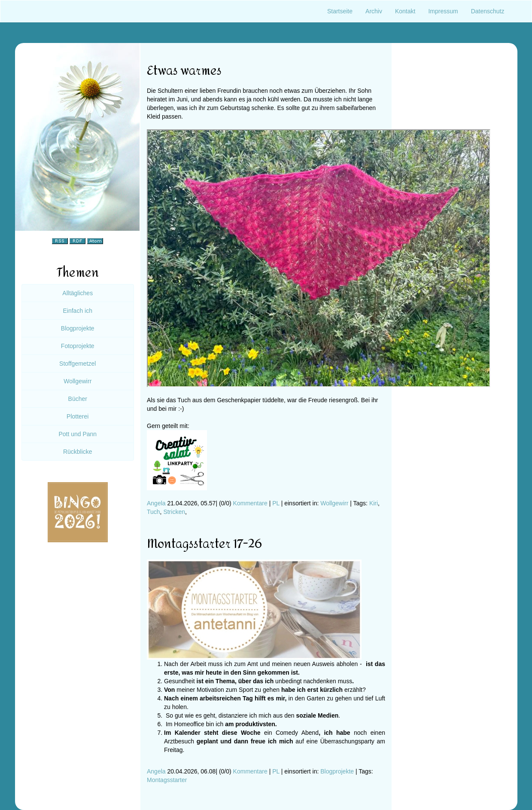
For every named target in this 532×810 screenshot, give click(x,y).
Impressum (443, 11)
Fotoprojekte (78, 346)
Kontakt (405, 11)
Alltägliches (78, 293)
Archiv (374, 11)
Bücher (78, 399)
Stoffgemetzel (78, 364)
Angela (156, 503)
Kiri (374, 503)
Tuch (154, 512)
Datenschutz (488, 11)
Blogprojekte (337, 771)
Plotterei (78, 416)
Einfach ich (78, 311)
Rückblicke (78, 452)
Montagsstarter (167, 780)
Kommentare (250, 503)
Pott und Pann (78, 434)
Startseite (340, 11)
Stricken (174, 512)
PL (276, 503)
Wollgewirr (334, 503)
